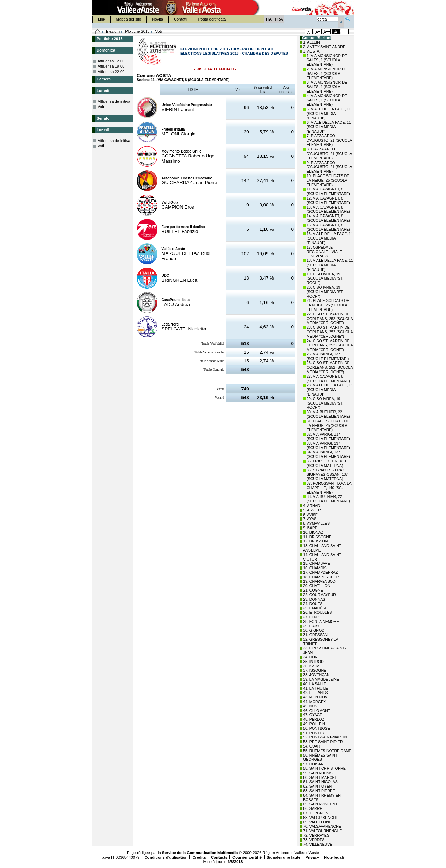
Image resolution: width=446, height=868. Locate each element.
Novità (157, 19)
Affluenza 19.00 (111, 66)
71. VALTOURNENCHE (322, 831)
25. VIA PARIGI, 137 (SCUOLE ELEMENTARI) (328, 356)
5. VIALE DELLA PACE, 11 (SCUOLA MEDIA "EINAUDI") (329, 114)
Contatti (181, 19)
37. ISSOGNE (315, 670)
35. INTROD (313, 662)
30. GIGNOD (314, 630)
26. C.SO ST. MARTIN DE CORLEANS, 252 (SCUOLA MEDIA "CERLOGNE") (330, 367)
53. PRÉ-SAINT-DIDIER (323, 742)
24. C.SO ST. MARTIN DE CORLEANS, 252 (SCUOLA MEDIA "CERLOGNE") (330, 345)
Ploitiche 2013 (137, 31)
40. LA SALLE (315, 684)
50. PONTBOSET (318, 728)
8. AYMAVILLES (316, 523)
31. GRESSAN (315, 635)
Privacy (312, 857)
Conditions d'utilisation (166, 857)
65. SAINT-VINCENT (320, 804)
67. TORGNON (316, 813)
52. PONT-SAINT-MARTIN (325, 737)
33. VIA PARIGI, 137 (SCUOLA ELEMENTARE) (328, 445)
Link (102, 19)
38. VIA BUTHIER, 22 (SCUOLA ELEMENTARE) (328, 499)
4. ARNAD (312, 506)
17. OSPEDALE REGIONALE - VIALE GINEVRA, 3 (324, 252)
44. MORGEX (314, 702)
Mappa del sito (129, 19)
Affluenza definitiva (114, 101)
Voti (101, 107)
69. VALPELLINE (317, 822)
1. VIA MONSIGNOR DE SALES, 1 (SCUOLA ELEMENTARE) (327, 60)
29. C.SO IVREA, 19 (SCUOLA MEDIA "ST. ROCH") (325, 403)
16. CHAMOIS (315, 568)
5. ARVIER (312, 510)
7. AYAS (310, 519)
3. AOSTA (311, 51)
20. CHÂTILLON (317, 586)
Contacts (219, 857)
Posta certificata (212, 19)
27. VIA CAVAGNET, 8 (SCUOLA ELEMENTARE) (328, 379)
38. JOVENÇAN (316, 675)
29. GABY (311, 626)
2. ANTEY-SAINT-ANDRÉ (324, 47)
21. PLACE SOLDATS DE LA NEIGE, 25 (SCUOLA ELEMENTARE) (328, 305)
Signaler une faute (283, 857)
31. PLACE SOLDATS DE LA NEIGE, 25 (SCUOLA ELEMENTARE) (328, 425)
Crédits (199, 857)
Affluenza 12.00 (111, 61)
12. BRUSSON (315, 541)
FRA (279, 19)
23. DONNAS (314, 599)
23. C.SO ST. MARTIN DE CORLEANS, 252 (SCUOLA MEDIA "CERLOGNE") (330, 332)
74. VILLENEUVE (318, 844)
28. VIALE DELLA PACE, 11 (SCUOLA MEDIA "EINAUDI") (330, 390)
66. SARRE (313, 808)
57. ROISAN (313, 764)
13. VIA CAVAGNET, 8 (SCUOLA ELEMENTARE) (328, 209)
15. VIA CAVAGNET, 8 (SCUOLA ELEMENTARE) (328, 227)
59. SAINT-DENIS (318, 773)
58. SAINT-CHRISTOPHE (324, 768)
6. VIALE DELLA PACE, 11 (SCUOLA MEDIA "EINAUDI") (329, 127)
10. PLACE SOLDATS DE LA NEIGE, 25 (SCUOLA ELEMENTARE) (328, 180)
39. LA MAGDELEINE (321, 679)
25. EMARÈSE (315, 608)
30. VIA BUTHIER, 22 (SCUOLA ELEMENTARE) (328, 414)
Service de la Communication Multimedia (200, 853)
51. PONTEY (314, 733)
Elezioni (113, 31)
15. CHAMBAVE (317, 563)
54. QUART (313, 746)
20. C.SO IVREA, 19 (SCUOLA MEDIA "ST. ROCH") (325, 292)
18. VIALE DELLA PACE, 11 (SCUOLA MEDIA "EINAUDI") (330, 265)
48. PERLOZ (314, 719)
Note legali (334, 857)
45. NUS (310, 706)
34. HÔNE (312, 657)
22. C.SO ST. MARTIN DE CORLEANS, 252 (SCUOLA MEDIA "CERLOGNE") (330, 319)
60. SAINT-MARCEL (320, 777)
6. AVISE (310, 515)
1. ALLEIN (312, 42)
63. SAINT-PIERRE (319, 791)
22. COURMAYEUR (320, 595)
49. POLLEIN (314, 724)
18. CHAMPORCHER (321, 577)
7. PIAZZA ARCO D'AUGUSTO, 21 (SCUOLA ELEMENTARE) (329, 140)
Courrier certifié (248, 857)
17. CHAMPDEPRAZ (320, 572)
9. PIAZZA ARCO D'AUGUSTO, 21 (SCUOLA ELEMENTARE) (329, 167)
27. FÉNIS (312, 617)
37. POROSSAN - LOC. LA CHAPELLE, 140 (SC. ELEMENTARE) (329, 488)
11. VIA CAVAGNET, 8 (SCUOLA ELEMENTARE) (328, 191)
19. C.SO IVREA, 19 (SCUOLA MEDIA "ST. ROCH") (325, 279)
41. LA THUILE (316, 688)
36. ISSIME (313, 666)
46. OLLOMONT (317, 711)
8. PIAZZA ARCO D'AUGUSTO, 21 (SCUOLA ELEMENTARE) (329, 154)
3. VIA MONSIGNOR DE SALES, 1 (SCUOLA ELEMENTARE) (327, 87)
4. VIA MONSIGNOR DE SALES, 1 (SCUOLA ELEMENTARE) (327, 100)
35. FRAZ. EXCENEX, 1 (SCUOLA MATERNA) (326, 463)
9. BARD (310, 528)
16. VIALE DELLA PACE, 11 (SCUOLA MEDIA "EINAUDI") (330, 238)
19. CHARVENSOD (319, 581)
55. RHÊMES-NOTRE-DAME (327, 751)
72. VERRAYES (316, 835)
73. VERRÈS (314, 840)
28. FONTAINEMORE (321, 621)
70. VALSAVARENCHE (322, 826)
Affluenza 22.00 (111, 72)
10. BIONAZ (313, 532)
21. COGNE (313, 590)
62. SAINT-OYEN (317, 786)
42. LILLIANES (316, 693)
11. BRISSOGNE (317, 537)
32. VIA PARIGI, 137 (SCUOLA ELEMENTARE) (328, 436)
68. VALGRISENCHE (321, 818)
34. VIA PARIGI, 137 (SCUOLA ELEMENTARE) (328, 454)
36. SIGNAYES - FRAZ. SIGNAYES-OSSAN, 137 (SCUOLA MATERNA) (327, 475)
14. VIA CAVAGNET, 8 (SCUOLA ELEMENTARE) (328, 218)
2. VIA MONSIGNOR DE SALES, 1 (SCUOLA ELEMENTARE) (327, 73)
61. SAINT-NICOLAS (320, 782)
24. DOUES (313, 604)
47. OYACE (313, 715)
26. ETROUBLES (317, 612)
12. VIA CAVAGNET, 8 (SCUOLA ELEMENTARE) (328, 200)
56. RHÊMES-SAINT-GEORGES (321, 757)
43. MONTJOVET (318, 697)
